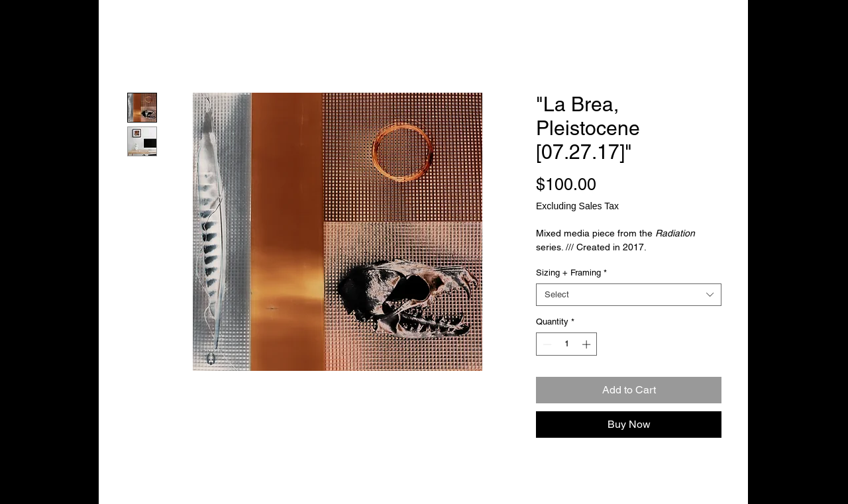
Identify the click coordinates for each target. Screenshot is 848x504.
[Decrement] (546, 344)
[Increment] (588, 344)
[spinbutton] (567, 344)
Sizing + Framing (571, 273)
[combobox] (629, 295)
